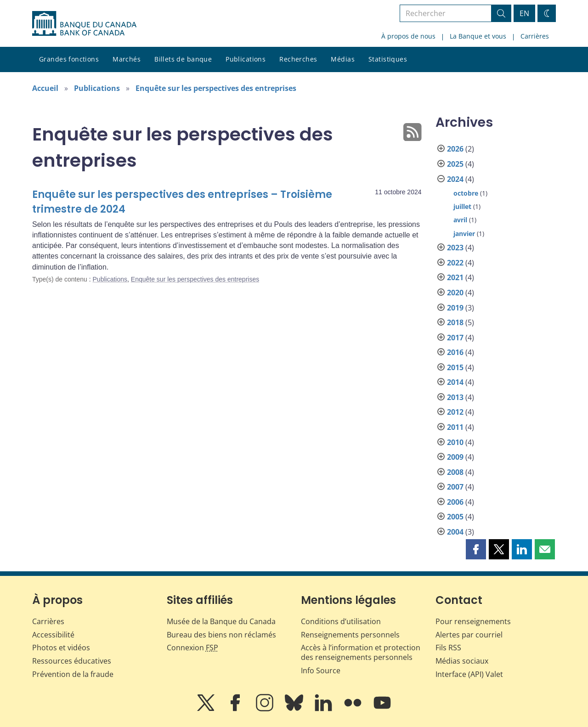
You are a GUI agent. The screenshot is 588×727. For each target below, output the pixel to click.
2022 (455, 263)
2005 (455, 517)
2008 (455, 472)
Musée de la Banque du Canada (221, 621)
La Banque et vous (478, 36)
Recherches (298, 59)
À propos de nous (408, 36)
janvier (464, 234)
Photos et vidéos (61, 648)
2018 (455, 322)
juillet (462, 206)
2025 (455, 164)
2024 (455, 179)
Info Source (321, 671)
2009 (455, 457)
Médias (343, 59)
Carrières (535, 36)
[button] (476, 549)
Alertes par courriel (469, 635)
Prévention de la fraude (73, 674)
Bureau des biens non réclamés (221, 635)
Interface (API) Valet (469, 674)
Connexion (192, 648)
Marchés (127, 59)
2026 (455, 149)
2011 (455, 427)
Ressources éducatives (72, 661)
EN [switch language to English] (524, 13)
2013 (455, 397)
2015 (455, 367)
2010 (455, 442)
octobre (466, 193)
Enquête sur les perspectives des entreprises (216, 88)
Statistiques (388, 59)
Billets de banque (183, 59)
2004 (455, 532)
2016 (455, 352)
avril (460, 220)
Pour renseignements (473, 621)
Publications (246, 59)
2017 (455, 338)
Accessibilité (53, 635)
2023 (455, 248)
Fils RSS (448, 648)
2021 (455, 277)
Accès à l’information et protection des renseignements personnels (361, 652)
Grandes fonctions (69, 59)
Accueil (45, 88)
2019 (455, 308)
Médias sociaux (462, 661)
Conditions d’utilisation (341, 621)
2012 (455, 412)
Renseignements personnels (350, 635)
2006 (455, 502)
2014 (455, 382)
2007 (455, 487)
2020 (455, 293)
